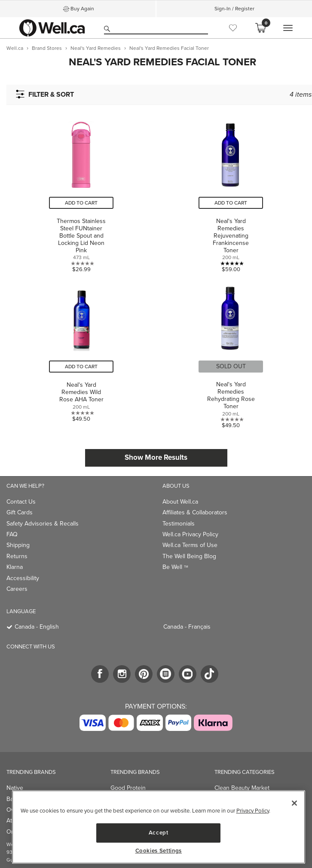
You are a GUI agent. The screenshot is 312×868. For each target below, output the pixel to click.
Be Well (175, 567)
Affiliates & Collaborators (195, 512)
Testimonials (179, 524)
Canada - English (37, 627)
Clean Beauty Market (242, 788)
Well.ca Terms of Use (190, 545)
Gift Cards (20, 512)
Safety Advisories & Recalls (43, 524)
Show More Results (156, 457)
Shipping (18, 545)
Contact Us (21, 502)
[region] (159, 827)
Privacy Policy (253, 811)
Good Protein (128, 788)
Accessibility (23, 578)
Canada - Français (187, 627)
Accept (159, 833)
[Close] (294, 803)
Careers (17, 589)
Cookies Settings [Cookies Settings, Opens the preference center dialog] (159, 851)
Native (15, 788)
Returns (17, 556)
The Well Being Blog (189, 556)
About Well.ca (180, 502)
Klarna (15, 567)
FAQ (12, 534)
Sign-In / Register (234, 9)
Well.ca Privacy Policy (190, 534)
